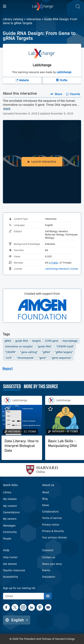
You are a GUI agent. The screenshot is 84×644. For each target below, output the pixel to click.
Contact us (49, 557)
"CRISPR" (10, 352)
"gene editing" (29, 352)
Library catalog (13, 19)
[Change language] (17, 620)
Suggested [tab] (12, 387)
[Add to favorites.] (73, 94)
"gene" (43, 358)
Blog (45, 499)
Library (7, 492)
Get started (10, 564)
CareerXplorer (11, 512)
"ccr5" (9, 358)
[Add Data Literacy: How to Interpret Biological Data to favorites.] (9, 409)
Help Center (10, 557)
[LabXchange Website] (22, 80)
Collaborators (50, 512)
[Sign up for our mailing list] (48, 596)
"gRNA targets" (64, 352)
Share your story (52, 564)
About (46, 492)
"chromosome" (25, 358)
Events (46, 570)
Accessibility (11, 577)
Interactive (34, 19)
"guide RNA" (44, 346)
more (7, 109)
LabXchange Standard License (61, 269)
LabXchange (64, 72)
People (7, 539)
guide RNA (22, 341)
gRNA (8, 341)
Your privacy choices (54, 537)
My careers (10, 519)
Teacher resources (14, 570)
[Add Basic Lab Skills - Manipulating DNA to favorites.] (52, 409)
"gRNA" (46, 352)
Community (10, 532)
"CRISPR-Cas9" (65, 346)
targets (36, 341)
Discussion (49, 577)
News (45, 505)
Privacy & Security (53, 531)
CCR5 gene (52, 341)
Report (8, 369)
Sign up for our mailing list (19, 588)
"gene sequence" (61, 358)
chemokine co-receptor (19, 346)
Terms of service (52, 518)
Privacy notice (51, 525)
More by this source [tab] (41, 387)
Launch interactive (42, 162)
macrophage (70, 341)
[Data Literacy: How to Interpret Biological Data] (22, 449)
